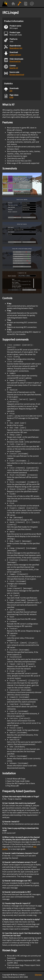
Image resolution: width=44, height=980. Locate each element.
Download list (15, 61)
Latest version (15, 55)
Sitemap (38, 975)
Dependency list (16, 48)
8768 (11, 97)
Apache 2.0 (14, 68)
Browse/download (17, 74)
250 (11, 91)
